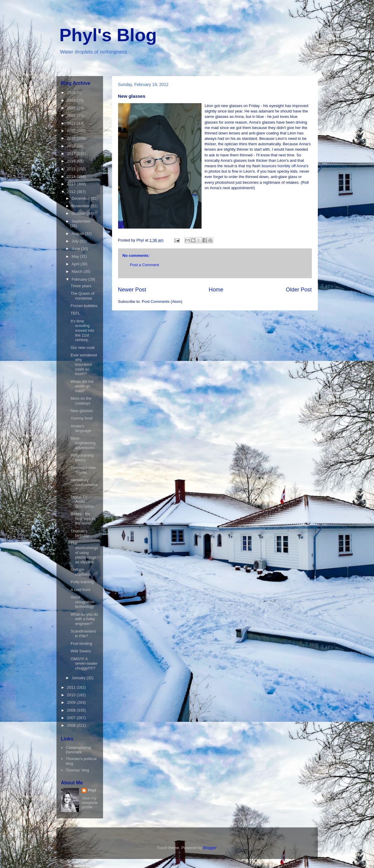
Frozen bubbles (84, 306)
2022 (72, 115)
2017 (72, 154)
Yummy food (81, 418)
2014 (72, 176)
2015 (72, 169)
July (76, 241)
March (78, 271)
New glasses (82, 411)
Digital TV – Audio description (82, 502)
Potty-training (82, 582)
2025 (72, 92)
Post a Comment (145, 265)
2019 (72, 138)
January (79, 678)
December (81, 198)
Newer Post (132, 290)
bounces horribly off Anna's (284, 166)
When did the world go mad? (82, 386)
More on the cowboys (81, 401)
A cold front (80, 590)
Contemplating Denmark (78, 750)
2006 (72, 725)
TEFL (75, 313)
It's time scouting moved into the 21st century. (82, 330)
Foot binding (81, 643)
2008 (72, 710)
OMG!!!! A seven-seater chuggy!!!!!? (84, 663)
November (81, 206)
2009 (72, 702)
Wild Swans (81, 651)
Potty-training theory (82, 458)
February (80, 279)
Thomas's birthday (80, 533)
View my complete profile (90, 803)
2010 (72, 695)
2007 (72, 718)
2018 (72, 146)
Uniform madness (81, 572)
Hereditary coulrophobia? (84, 485)
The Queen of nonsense (83, 296)
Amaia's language (81, 428)
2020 (72, 131)
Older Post (299, 290)
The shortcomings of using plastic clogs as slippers (84, 553)
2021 (72, 123)
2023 (72, 108)
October (79, 213)
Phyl (92, 790)
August (78, 234)
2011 (72, 687)
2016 (72, 161)
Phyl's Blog (108, 35)
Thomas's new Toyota (83, 470)
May (76, 256)
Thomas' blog (78, 770)
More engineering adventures (83, 443)
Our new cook (83, 348)
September (81, 221)
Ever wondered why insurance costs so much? (84, 364)
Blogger (210, 848)
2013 (72, 184)
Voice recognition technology (82, 602)
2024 (72, 100)
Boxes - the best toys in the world (83, 519)
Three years (81, 286)
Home (216, 290)
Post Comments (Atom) (162, 302)
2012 (72, 192)
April (76, 264)
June (76, 249)
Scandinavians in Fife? (83, 634)
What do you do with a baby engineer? (84, 619)
